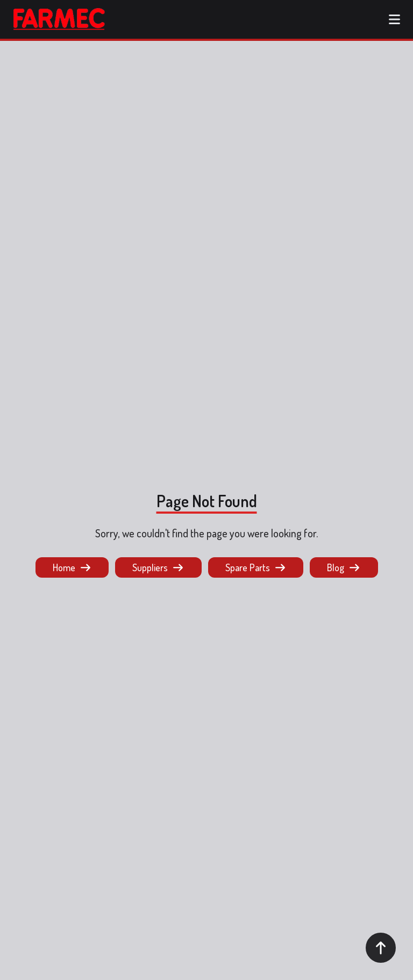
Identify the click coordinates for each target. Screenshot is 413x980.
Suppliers (158, 567)
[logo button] (59, 19)
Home (72, 567)
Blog (344, 567)
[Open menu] (394, 19)
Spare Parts (256, 567)
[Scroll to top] (381, 948)
